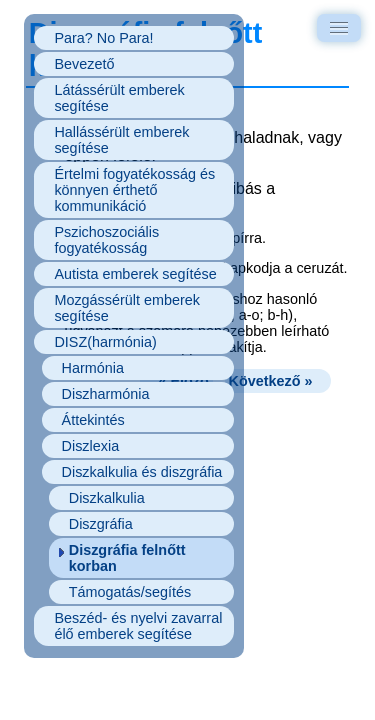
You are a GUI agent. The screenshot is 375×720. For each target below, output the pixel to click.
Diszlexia (91, 446)
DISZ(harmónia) (105, 342)
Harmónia (93, 368)
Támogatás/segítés (130, 592)
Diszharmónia (106, 394)
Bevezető (84, 64)
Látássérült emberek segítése (119, 98)
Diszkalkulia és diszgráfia (142, 472)
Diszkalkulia (107, 498)
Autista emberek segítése (135, 274)
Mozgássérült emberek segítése (127, 308)
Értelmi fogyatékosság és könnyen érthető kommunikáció (134, 190)
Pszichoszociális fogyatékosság (106, 240)
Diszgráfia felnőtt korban (127, 558)
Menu (342, 26)
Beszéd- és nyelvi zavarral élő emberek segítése (138, 626)
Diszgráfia (101, 524)
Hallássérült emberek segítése (121, 140)
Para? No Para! (103, 38)
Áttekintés (93, 420)
